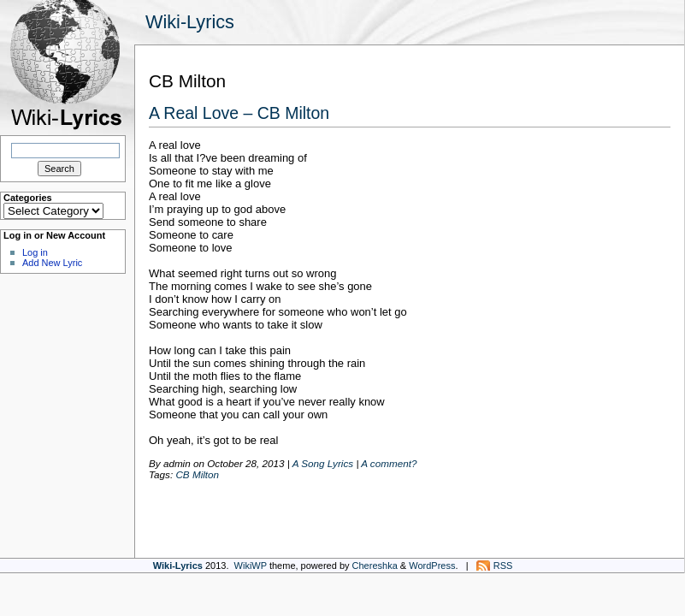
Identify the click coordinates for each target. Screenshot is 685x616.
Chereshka (375, 566)
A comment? (389, 463)
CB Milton (197, 474)
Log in (35, 252)
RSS (503, 566)
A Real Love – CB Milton (239, 113)
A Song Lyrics (323, 463)
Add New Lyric (52, 263)
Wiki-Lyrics (190, 22)
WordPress (432, 566)
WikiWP (251, 566)
